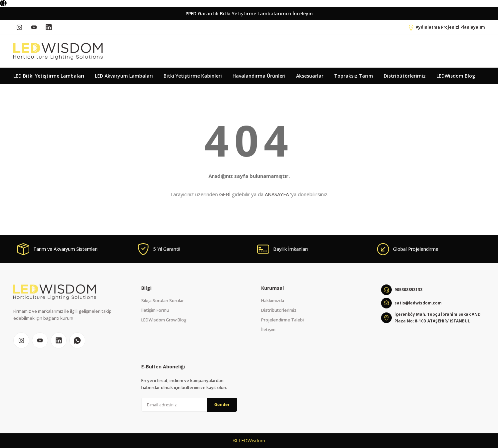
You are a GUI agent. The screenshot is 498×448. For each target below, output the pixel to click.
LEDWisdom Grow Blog (164, 320)
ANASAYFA (277, 194)
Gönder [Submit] (222, 405)
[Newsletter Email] (189, 405)
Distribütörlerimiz (279, 310)
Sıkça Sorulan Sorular (163, 300)
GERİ (225, 194)
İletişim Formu (155, 310)
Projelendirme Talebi (282, 320)
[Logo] (58, 51)
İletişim (268, 329)
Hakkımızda (273, 300)
